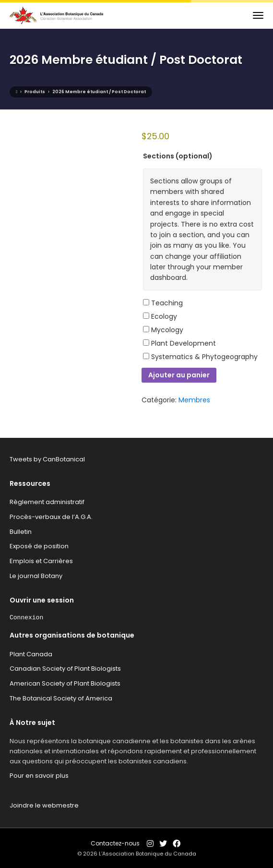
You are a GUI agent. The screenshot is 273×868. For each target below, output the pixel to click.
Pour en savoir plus (39, 776)
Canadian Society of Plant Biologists (65, 669)
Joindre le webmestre (44, 805)
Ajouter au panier (179, 375)
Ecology (160, 316)
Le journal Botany (36, 576)
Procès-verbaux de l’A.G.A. (51, 517)
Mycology (163, 330)
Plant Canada (31, 654)
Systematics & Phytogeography (200, 357)
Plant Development (179, 343)
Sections (178, 156)
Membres (194, 400)
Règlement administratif (47, 502)
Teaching (163, 303)
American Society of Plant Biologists (65, 683)
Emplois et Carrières (41, 561)
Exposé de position (39, 546)
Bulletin (21, 532)
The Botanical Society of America (61, 698)
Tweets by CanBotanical (47, 459)
